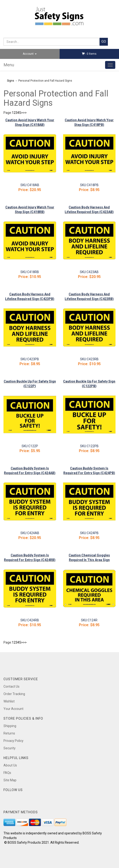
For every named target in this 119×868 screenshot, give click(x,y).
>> (25, 113)
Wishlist (9, 701)
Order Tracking (14, 694)
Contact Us (11, 686)
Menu (9, 65)
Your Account (13, 709)
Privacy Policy (13, 741)
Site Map (10, 780)
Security (10, 748)
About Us (10, 765)
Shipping (10, 726)
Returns (9, 733)
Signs (11, 81)
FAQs (7, 773)
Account (30, 54)
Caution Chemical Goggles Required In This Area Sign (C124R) (89, 560)
